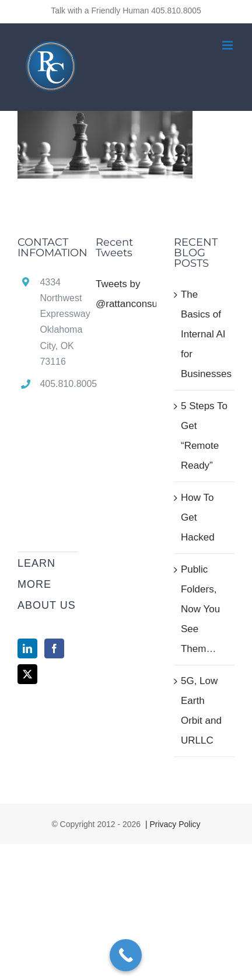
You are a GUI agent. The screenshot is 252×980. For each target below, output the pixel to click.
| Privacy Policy (172, 824)
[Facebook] (54, 648)
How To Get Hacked (198, 517)
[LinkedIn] (27, 648)
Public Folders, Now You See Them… (200, 609)
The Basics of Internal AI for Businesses (205, 334)
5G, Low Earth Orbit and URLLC (201, 711)
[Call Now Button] (126, 955)
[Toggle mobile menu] (228, 45)
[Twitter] (27, 674)
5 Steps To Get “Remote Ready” (204, 436)
